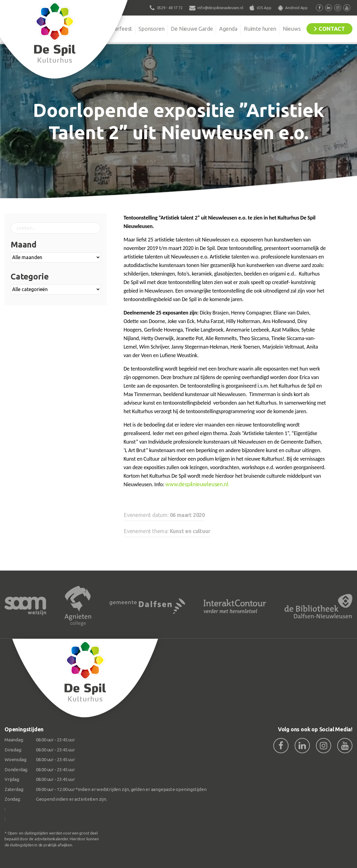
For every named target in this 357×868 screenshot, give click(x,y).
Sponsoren (151, 29)
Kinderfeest (118, 29)
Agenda (228, 29)
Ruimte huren (260, 29)
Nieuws (292, 29)
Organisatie (84, 29)
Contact (332, 29)
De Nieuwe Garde (192, 29)
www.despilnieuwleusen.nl (197, 484)
